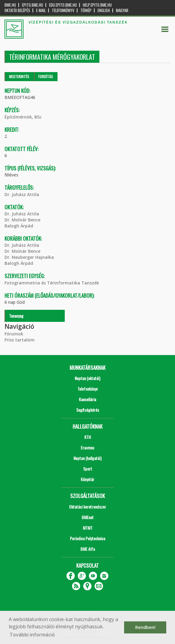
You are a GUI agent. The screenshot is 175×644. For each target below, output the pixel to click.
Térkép (86, 10)
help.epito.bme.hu (97, 5)
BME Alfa (88, 549)
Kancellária (88, 399)
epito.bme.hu (33, 5)
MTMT (88, 528)
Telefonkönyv (63, 10)
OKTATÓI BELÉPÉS (17, 10)
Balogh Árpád (19, 226)
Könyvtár (88, 479)
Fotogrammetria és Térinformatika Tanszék (52, 283)
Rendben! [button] (145, 627)
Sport (88, 469)
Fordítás (46, 76)
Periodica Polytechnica (88, 538)
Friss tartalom (20, 340)
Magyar (122, 10)
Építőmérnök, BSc (23, 117)
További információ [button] (32, 635)
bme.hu (10, 5)
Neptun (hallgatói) (88, 458)
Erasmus (88, 447)
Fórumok (14, 334)
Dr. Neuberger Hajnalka (29, 257)
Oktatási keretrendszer (88, 507)
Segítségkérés (88, 410)
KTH (88, 437)
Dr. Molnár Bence (22, 220)
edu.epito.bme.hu (63, 5)
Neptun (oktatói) (88, 378)
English (104, 10)
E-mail (41, 10)
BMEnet (88, 517)
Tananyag (16, 316)
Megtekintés (19, 76)
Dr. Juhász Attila (22, 194)
